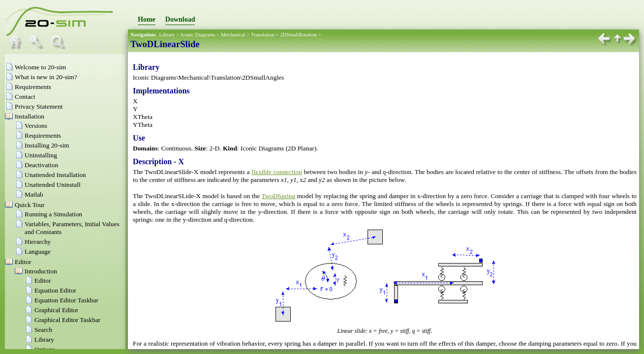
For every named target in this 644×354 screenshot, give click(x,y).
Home (147, 19)
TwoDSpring (278, 196)
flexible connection (277, 172)
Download (180, 19)
